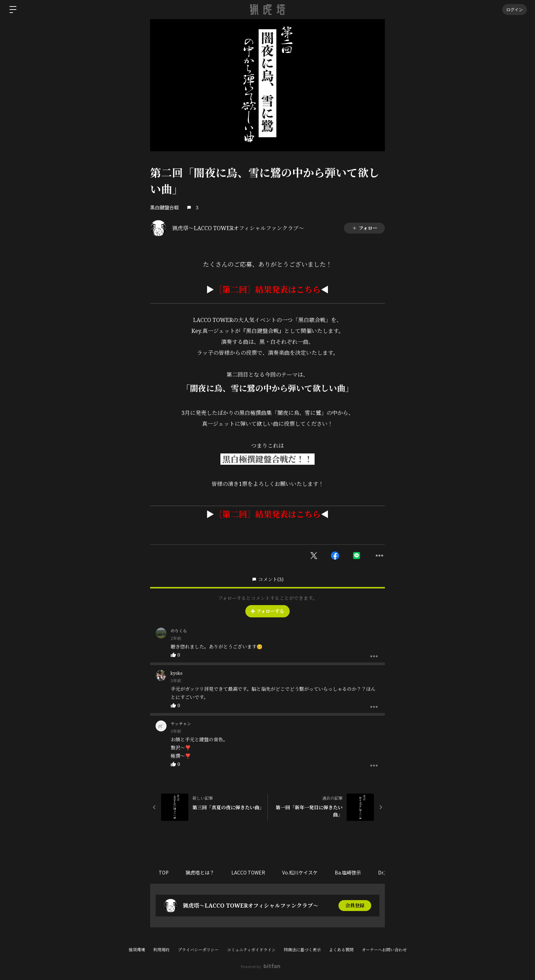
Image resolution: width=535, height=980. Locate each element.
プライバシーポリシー (198, 950)
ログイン (515, 9)
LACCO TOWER (248, 872)
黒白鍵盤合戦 (164, 207)
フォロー (365, 228)
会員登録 (355, 905)
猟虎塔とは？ (200, 872)
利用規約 (161, 950)
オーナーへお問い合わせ (384, 950)
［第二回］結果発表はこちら (267, 289)
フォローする (267, 611)
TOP (164, 872)
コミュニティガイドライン (251, 950)
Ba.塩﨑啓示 (348, 872)
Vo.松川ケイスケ (300, 872)
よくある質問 (341, 950)
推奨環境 (137, 950)
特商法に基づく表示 (302, 950)
